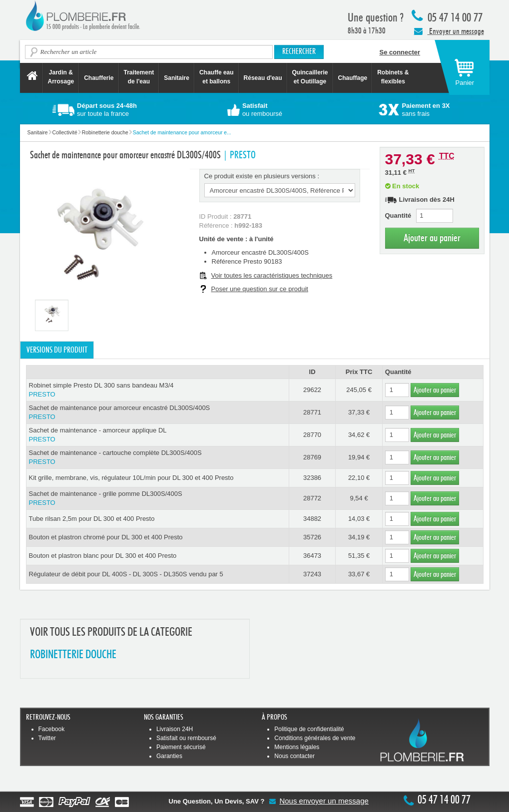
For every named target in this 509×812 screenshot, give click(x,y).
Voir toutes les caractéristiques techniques (272, 275)
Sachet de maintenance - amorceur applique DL (158, 435)
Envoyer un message (449, 31)
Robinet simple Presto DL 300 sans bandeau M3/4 (158, 390)
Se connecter (400, 52)
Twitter (47, 738)
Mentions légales (297, 747)
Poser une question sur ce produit (260, 289)
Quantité (398, 215)
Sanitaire (177, 78)
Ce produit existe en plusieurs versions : (262, 176)
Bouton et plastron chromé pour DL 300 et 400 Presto (106, 537)
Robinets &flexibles (393, 77)
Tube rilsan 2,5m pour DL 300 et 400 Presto (92, 519)
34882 (312, 519)
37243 (312, 574)
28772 (312, 498)
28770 (312, 435)
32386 (312, 478)
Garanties (169, 756)
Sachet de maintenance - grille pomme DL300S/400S (158, 499)
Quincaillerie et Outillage (310, 77)
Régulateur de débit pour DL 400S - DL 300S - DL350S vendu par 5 (126, 574)
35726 (312, 537)
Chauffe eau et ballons (217, 77)
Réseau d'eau (263, 78)
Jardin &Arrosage (61, 77)
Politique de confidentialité (309, 729)
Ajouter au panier (432, 238)
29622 (312, 390)
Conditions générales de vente (315, 738)
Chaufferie (99, 78)
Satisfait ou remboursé (186, 738)
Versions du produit (57, 350)
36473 (312, 556)
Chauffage (353, 78)
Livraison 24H (175, 729)
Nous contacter (294, 756)
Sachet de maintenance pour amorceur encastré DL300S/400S (158, 413)
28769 (312, 457)
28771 (312, 412)
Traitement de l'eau (139, 77)
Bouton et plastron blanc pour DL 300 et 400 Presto (103, 556)
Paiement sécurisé (181, 747)
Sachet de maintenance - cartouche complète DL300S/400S (158, 458)
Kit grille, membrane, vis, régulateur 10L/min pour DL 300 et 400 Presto (131, 478)
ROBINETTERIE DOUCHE (73, 655)
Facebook (52, 729)
